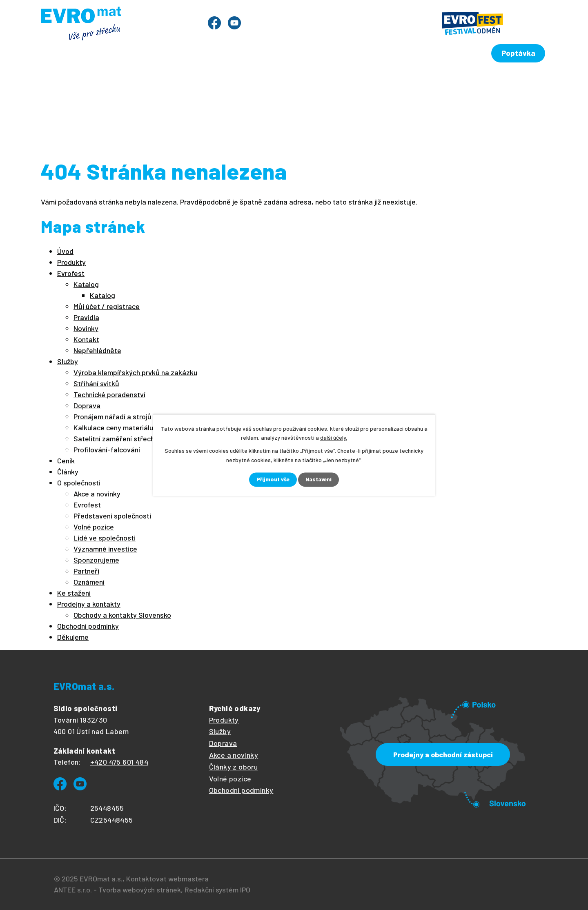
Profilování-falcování (107, 449)
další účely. (334, 437)
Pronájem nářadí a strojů (112, 416)
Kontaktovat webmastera (167, 879)
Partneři (86, 571)
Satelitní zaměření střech (114, 438)
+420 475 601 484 (119, 762)
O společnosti (353, 81)
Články (295, 81)
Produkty (109, 81)
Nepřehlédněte (97, 350)
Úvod (63, 81)
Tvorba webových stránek (140, 890)
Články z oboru (234, 767)
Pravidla (86, 317)
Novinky (86, 328)
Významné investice (105, 549)
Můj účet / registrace (107, 306)
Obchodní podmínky (88, 626)
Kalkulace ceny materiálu (113, 427)
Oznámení (89, 582)
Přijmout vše (272, 479)
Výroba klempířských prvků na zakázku (135, 372)
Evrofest (163, 81)
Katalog (86, 284)
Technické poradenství (109, 394)
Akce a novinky (97, 494)
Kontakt (86, 339)
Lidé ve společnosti (105, 538)
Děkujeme (73, 637)
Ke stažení (418, 81)
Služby (210, 81)
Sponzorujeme (96, 560)
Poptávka (519, 49)
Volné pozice (94, 527)
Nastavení (319, 479)
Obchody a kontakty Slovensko (122, 615)
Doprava (87, 405)
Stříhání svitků (96, 383)
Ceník (252, 81)
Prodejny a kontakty (495, 81)
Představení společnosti (112, 516)
